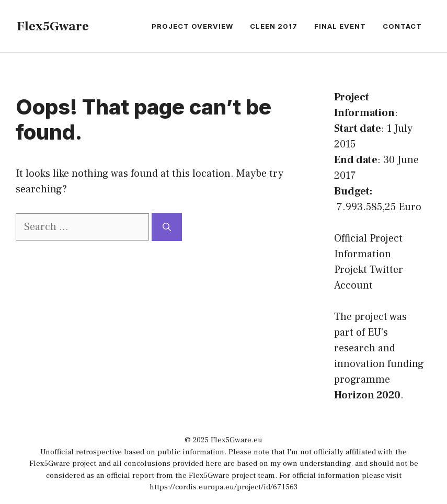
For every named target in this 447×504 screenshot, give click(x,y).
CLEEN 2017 (274, 26)
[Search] (167, 227)
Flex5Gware (53, 26)
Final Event (340, 26)
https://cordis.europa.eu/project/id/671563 (223, 487)
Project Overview (192, 26)
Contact (402, 26)
